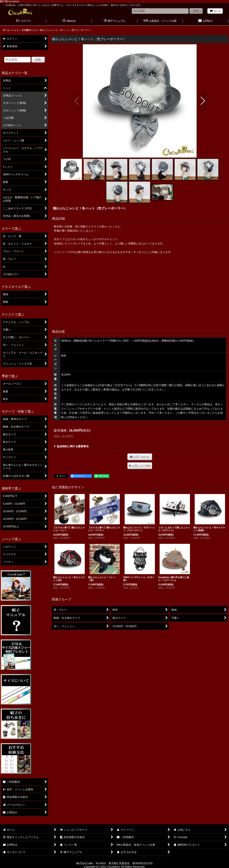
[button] (77, 101)
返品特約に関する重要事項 (71, 446)
